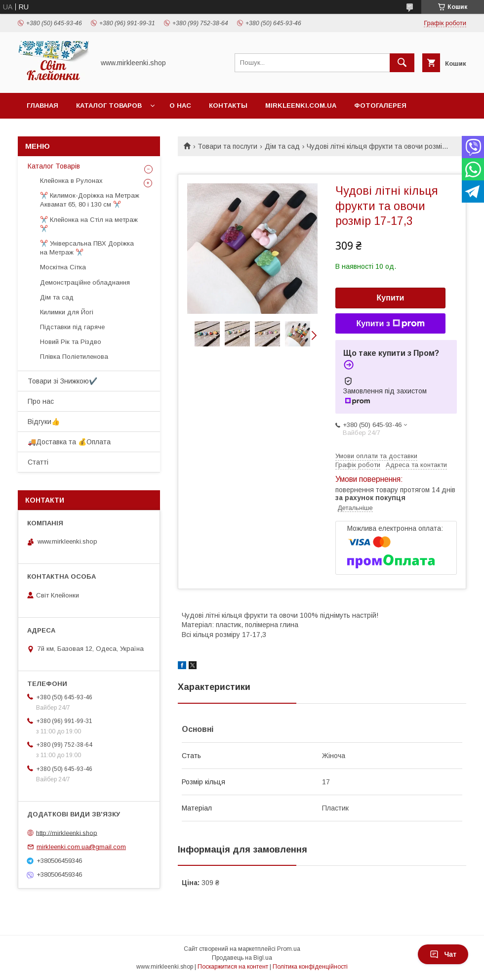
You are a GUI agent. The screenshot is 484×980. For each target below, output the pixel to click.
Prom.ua (289, 949)
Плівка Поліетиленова (74, 357)
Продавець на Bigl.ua (242, 958)
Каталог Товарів (54, 166)
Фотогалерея (380, 106)
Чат (443, 954)
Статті (38, 462)
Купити (391, 298)
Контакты (228, 106)
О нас (180, 106)
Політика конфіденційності (310, 967)
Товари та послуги (227, 146)
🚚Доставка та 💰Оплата (69, 442)
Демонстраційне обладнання (85, 282)
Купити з (390, 324)
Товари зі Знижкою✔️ (62, 381)
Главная (42, 106)
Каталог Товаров (109, 106)
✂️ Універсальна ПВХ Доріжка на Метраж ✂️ (87, 248)
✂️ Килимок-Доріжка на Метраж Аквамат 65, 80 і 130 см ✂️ (90, 200)
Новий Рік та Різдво (71, 342)
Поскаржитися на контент (233, 967)
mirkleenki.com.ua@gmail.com (81, 847)
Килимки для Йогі (67, 312)
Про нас (41, 401)
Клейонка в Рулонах (71, 181)
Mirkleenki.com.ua (301, 106)
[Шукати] (402, 63)
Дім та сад (282, 146)
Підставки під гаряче (72, 327)
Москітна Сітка (63, 267)
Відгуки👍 (44, 422)
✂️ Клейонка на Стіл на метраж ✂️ (89, 224)
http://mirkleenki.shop (67, 832)
